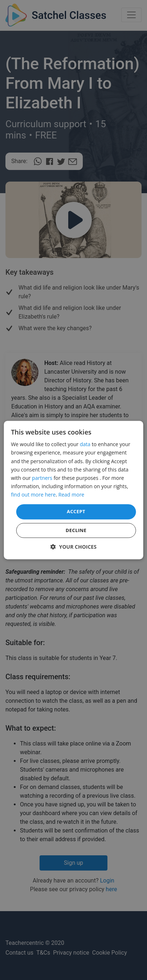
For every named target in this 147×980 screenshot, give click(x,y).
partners (42, 478)
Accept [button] (76, 511)
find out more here (33, 495)
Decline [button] (76, 530)
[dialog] (73, 490)
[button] (73, 547)
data (85, 445)
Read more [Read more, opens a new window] (71, 495)
